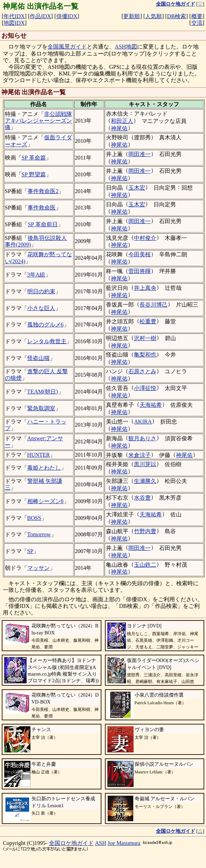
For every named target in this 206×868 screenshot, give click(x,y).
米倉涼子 (140, 455)
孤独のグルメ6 (45, 325)
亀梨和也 (145, 355)
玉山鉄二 (145, 565)
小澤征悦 (145, 388)
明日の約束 (41, 291)
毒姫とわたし (44, 468)
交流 (197, 23)
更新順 (132, 16)
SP (30, 551)
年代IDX (14, 16)
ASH (101, 843)
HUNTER (39, 455)
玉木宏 (137, 188)
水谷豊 (142, 498)
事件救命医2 (43, 191)
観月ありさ (142, 438)
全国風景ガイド (67, 47)
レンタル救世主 (47, 341)
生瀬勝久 (145, 481)
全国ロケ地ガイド (71, 843)
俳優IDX (67, 16)
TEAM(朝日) (43, 392)
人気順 (154, 16)
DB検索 (177, 16)
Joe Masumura (124, 843)
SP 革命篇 (34, 158)
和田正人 (122, 121)
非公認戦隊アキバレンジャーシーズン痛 (38, 121)
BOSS (34, 518)
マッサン (38, 568)
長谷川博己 (154, 305)
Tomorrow (39, 534)
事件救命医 (42, 208)
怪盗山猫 (38, 358)
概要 (197, 16)
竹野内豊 (145, 531)
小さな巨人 (41, 308)
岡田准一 (140, 154)
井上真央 (145, 288)
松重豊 (148, 321)
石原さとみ (142, 371)
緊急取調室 (41, 408)
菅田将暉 (140, 271)
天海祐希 (151, 405)
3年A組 (36, 275)
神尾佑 (119, 128)
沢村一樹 (145, 338)
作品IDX (40, 16)
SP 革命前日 (42, 224)
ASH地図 (126, 47)
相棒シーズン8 (45, 501)
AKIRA (143, 422)
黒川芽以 (145, 464)
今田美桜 (140, 254)
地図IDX (14, 23)
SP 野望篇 (34, 174)
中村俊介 (145, 238)
